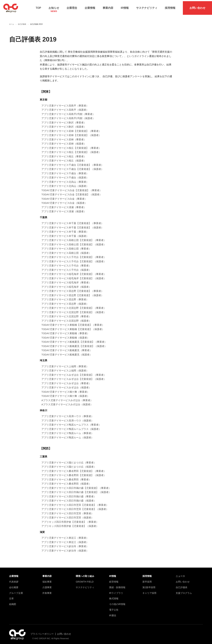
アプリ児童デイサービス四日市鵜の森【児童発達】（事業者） (76, 485)
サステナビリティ (147, 7)
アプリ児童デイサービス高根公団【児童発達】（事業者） (74, 238)
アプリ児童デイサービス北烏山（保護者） (65, 184)
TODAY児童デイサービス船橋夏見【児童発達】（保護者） (74, 344)
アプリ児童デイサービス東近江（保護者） (65, 540)
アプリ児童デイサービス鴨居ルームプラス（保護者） (71, 426)
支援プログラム (184, 591)
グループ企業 (16, 591)
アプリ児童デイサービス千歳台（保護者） (65, 175)
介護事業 (47, 585)
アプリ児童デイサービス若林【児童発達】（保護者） (71, 133)
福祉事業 (47, 579)
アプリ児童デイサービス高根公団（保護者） (66, 250)
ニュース (180, 574)
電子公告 (114, 607)
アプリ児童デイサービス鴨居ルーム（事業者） (67, 431)
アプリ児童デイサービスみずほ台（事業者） (66, 381)
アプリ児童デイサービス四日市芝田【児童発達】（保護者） (75, 507)
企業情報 (90, 7)
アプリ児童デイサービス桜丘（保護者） (64, 158)
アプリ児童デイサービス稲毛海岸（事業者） (66, 280)
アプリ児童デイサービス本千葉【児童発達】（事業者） (72, 221)
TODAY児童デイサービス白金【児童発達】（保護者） (72, 192)
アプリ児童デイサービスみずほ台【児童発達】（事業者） (74, 372)
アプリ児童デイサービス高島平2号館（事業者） (68, 112)
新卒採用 (147, 579)
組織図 (13, 602)
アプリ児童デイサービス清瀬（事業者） (64, 205)
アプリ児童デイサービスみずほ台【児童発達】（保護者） (74, 377)
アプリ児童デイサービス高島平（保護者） (65, 107)
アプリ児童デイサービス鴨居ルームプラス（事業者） (71, 422)
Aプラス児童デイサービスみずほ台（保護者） (67, 402)
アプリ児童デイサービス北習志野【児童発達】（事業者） (74, 306)
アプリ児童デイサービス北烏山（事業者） (65, 179)
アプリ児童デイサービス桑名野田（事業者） (66, 477)
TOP (38, 7)
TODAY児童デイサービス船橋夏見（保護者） (67, 352)
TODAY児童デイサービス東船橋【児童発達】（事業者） (73, 322)
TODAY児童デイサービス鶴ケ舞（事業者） (65, 389)
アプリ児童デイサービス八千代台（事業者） (66, 263)
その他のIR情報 (117, 602)
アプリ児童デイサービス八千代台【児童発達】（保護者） (74, 259)
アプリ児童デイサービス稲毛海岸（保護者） (66, 284)
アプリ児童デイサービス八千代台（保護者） (66, 267)
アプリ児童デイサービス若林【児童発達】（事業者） (71, 128)
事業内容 (108, 7)
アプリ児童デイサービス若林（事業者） (64, 137)
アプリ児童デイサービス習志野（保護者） (65, 301)
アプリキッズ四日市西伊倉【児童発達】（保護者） (70, 523)
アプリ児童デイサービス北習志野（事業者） (66, 314)
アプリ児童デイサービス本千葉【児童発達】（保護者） (72, 225)
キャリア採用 (149, 591)
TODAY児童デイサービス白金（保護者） (64, 201)
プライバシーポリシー (42, 631)
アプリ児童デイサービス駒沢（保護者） (64, 124)
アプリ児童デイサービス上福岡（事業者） (65, 364)
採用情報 (170, 7)
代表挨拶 (14, 579)
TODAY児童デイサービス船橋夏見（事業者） (67, 348)
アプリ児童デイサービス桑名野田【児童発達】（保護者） (74, 473)
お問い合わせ (197, 7)
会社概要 (14, 585)
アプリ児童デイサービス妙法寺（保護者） (65, 548)
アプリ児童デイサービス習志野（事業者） (65, 297)
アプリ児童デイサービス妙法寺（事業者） (65, 544)
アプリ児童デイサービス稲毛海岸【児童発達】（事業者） (74, 272)
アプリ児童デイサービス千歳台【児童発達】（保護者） (72, 167)
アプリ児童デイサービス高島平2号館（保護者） (68, 116)
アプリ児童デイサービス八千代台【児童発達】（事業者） (74, 255)
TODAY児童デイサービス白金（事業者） (64, 196)
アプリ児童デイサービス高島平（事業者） (65, 103)
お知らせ (54, 8)
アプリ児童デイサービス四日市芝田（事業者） (67, 511)
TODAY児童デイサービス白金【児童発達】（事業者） (72, 188)
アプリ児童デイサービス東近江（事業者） (65, 535)
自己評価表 (182, 585)
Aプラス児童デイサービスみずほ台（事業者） (67, 398)
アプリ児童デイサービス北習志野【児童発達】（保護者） (74, 310)
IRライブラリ (116, 591)
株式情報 (114, 596)
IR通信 (113, 613)
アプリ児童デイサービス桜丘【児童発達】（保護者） (71, 150)
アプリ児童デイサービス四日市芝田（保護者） (67, 515)
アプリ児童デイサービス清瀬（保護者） (64, 209)
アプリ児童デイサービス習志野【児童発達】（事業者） (72, 289)
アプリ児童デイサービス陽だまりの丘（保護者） (69, 464)
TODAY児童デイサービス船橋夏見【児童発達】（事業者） (74, 339)
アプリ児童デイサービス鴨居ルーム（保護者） (67, 435)
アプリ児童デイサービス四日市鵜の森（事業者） (69, 494)
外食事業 (47, 591)
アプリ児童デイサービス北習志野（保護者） (66, 318)
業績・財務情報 (117, 585)
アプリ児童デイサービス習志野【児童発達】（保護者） (72, 293)
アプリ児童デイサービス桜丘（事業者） (64, 154)
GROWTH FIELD (85, 579)
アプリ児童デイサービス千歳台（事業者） (65, 171)
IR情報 (125, 7)
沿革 (11, 596)
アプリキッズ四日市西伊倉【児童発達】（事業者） (70, 519)
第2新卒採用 (149, 585)
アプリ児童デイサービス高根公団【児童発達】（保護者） (74, 242)
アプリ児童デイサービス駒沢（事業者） (64, 120)
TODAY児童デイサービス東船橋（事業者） (65, 331)
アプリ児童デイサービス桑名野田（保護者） (66, 481)
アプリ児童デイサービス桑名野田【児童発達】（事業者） (74, 469)
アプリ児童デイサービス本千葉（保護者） (65, 233)
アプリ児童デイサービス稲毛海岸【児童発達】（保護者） (74, 276)
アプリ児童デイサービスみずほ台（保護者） (66, 385)
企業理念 (72, 7)
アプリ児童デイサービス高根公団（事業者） (66, 246)
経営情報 (114, 579)
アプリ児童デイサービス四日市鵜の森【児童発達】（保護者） (76, 490)
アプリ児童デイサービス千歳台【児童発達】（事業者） (72, 162)
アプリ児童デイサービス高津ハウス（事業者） (67, 414)
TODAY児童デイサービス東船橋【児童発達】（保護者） (73, 327)
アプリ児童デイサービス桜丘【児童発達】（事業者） (71, 145)
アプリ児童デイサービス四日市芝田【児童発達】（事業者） (75, 502)
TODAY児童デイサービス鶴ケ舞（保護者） (65, 394)
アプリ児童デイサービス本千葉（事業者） (65, 229)
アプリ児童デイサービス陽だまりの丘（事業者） (69, 460)
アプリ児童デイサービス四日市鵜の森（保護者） (69, 498)
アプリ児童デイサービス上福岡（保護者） (65, 368)
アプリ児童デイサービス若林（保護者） (64, 141)
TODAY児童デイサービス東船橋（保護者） (65, 335)
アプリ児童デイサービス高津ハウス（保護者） (67, 418)
